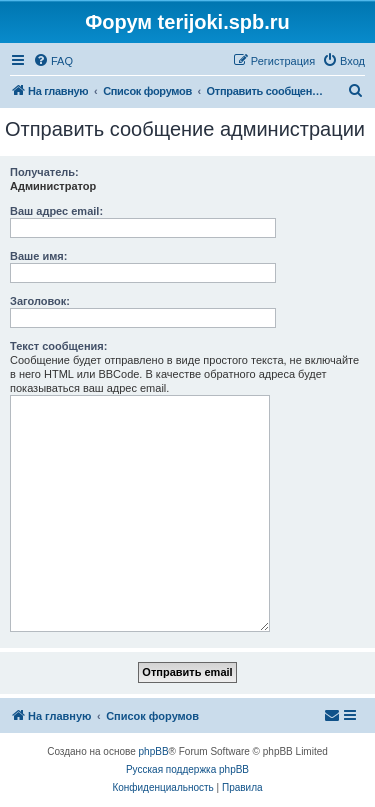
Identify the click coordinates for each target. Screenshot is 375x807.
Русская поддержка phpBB (187, 769)
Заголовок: (40, 301)
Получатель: (44, 172)
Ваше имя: (38, 256)
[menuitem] (53, 61)
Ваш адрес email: (56, 211)
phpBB (154, 751)
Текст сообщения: (58, 346)
